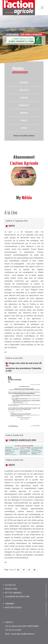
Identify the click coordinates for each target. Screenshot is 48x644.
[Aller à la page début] (18, 569)
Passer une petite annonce (24, 136)
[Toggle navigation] (42, 8)
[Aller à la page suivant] (29, 569)
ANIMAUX (24, 113)
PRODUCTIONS (11, 587)
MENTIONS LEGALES (13, 606)
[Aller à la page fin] (35, 569)
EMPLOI (24, 120)
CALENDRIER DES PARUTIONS (17, 595)
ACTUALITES (10, 584)
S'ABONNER (10, 602)
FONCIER (24, 98)
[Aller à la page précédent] (24, 569)
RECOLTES (24, 90)
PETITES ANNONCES (14, 591)
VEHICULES (24, 105)
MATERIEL (24, 83)
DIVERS (24, 128)
